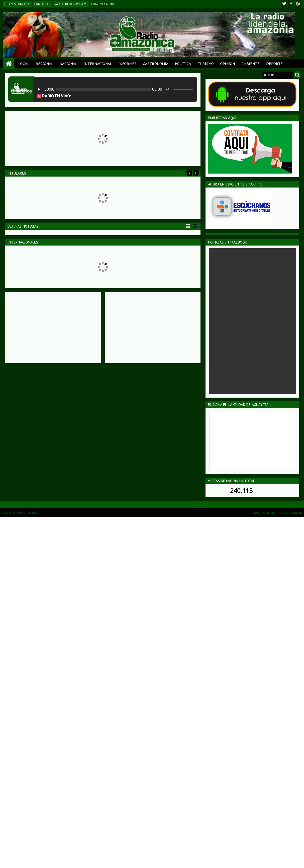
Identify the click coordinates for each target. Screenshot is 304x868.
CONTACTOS (43, 4)
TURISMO (206, 64)
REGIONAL (44, 64)
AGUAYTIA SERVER (290, 513)
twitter (284, 4)
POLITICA (183, 64)
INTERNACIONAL (98, 64)
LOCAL (24, 64)
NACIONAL (68, 64)
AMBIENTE (251, 64)
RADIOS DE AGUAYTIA (69, 4)
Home (9, 64)
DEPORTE (274, 64)
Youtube (298, 4)
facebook (291, 4)
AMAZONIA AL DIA (103, 4)
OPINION (228, 64)
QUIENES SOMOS (15, 4)
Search (297, 75)
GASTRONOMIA (156, 64)
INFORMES (127, 64)
